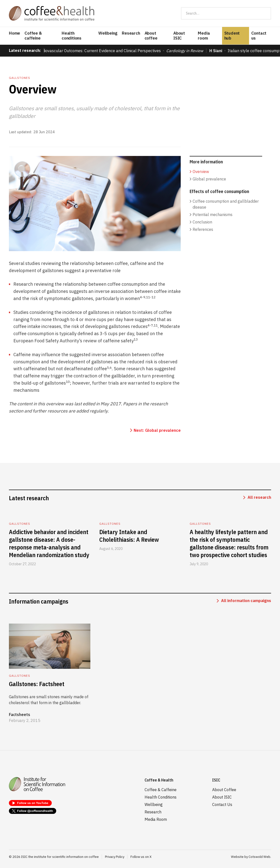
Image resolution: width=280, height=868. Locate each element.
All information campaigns (246, 601)
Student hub (232, 36)
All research (259, 497)
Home (14, 33)
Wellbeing (108, 33)
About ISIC (179, 36)
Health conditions (72, 36)
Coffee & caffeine (33, 36)
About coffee (151, 36)
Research (131, 33)
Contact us (259, 36)
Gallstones (20, 78)
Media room (204, 36)
